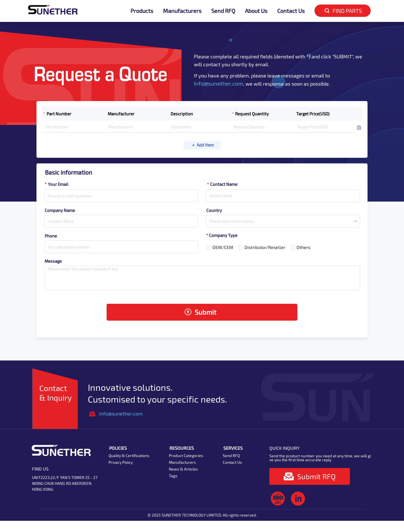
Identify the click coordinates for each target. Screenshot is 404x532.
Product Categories (186, 455)
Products (142, 11)
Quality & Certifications (129, 455)
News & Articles (183, 469)
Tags (173, 476)
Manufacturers (182, 11)
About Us (256, 11)
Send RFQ (223, 11)
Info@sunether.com (219, 83)
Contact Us (291, 11)
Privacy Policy (121, 462)
